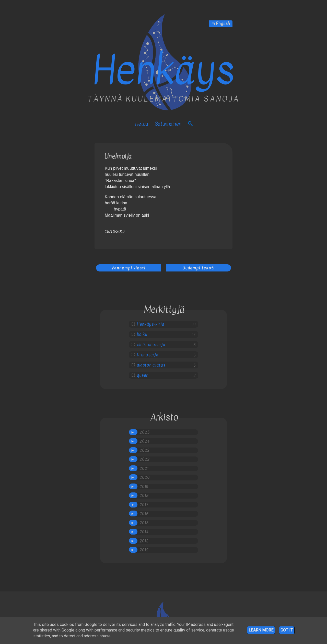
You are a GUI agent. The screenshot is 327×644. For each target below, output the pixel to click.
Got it (287, 630)
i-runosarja (148, 355)
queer (142, 375)
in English (221, 24)
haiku (142, 335)
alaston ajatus (151, 365)
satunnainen (168, 124)
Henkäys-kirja (151, 324)
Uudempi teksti (198, 268)
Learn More (261, 630)
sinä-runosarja (151, 345)
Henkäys (163, 70)
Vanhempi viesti (128, 268)
